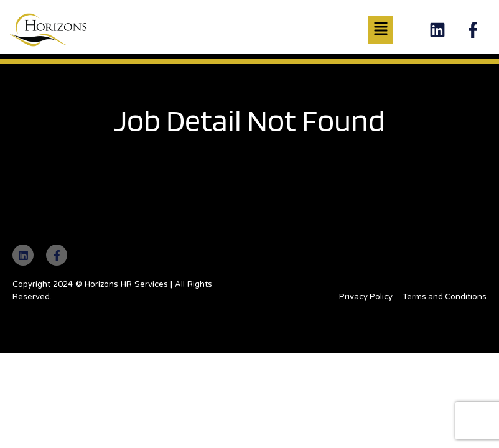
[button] (380, 30)
